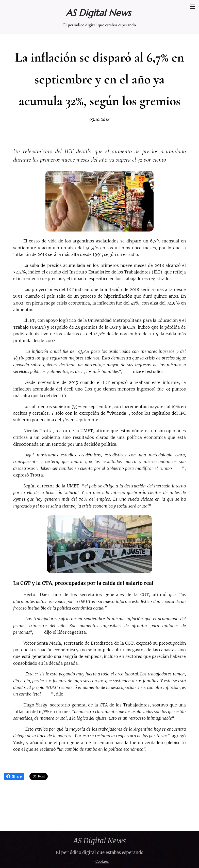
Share (14, 776)
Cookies (102, 861)
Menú (193, 7)
